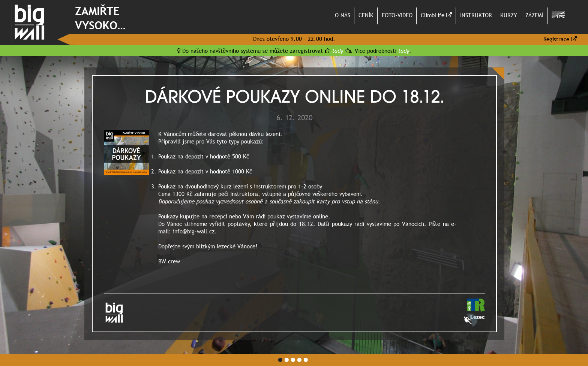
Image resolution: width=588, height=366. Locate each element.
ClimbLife (436, 15)
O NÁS (343, 15)
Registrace (560, 39)
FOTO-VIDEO (397, 15)
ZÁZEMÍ (534, 15)
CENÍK (366, 15)
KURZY (509, 15)
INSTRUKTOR (476, 15)
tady (338, 51)
